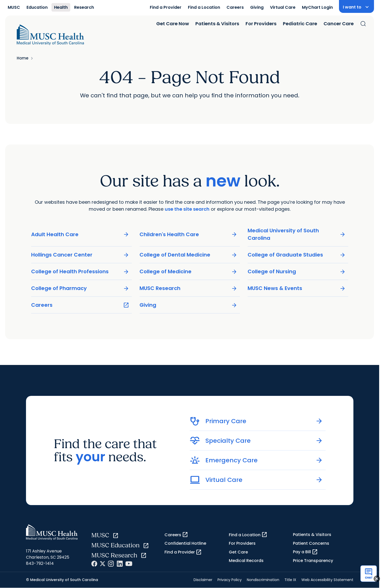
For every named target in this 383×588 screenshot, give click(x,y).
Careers (235, 7)
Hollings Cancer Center (80, 255)
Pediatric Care (300, 24)
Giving (257, 7)
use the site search (187, 209)
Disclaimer (203, 580)
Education (37, 7)
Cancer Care (339, 24)
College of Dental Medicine (188, 255)
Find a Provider (166, 7)
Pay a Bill (305, 552)
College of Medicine (188, 272)
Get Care (238, 552)
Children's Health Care (188, 235)
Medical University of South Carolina (297, 234)
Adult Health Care (80, 235)
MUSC (14, 7)
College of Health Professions (80, 272)
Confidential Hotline (185, 543)
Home (23, 58)
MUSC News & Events (297, 288)
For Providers (261, 24)
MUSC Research (188, 288)
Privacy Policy (230, 580)
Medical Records (246, 561)
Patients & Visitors (217, 24)
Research (84, 7)
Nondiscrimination (263, 580)
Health (61, 7)
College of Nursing (297, 272)
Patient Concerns (311, 543)
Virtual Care (283, 7)
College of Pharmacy (80, 288)
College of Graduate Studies (297, 255)
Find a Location (204, 7)
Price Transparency (313, 561)
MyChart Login (317, 7)
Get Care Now (173, 24)
